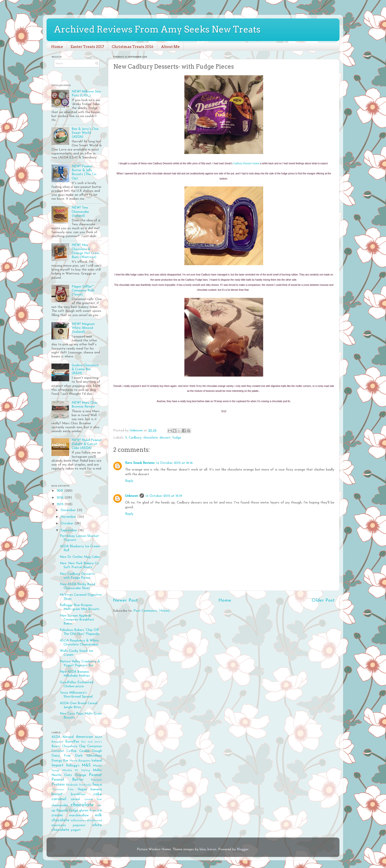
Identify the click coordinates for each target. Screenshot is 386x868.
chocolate (151, 438)
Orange (80, 775)
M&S (86, 765)
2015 (61, 504)
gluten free (87, 811)
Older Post (323, 601)
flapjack (62, 811)
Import (57, 765)
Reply (129, 481)
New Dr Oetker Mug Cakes (80, 557)
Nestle (56, 775)
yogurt (76, 830)
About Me (170, 47)
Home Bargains (80, 761)
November (69, 517)
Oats (68, 775)
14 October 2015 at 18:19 (164, 496)
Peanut (95, 775)
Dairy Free (61, 756)
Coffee (72, 751)
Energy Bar (60, 761)
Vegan (82, 789)
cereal (75, 799)
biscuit (57, 794)
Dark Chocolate (88, 756)
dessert (165, 438)
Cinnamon (95, 746)
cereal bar (93, 799)
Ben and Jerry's (92, 742)
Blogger (243, 849)
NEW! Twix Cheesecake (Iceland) (80, 212)
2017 (60, 491)
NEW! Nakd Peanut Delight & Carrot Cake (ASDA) (87, 444)
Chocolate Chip (74, 746)
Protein (58, 785)
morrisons (59, 825)
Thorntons (58, 790)
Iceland (97, 761)
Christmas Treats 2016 (133, 47)
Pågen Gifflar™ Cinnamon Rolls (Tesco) (83, 291)
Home (57, 47)
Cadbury (135, 438)
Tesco (97, 785)
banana (96, 789)
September (69, 530)
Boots (56, 746)
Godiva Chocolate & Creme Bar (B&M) (85, 369)
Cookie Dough (91, 751)
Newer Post (125, 601)
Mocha (67, 770)
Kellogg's (73, 766)
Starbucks (85, 785)
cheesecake (60, 805)
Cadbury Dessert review (246, 163)
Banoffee (72, 742)
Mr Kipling (82, 770)
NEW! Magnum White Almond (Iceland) (83, 328)
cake (98, 794)
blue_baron (208, 849)
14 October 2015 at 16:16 (174, 463)
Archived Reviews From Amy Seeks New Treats (157, 29)
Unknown (132, 496)
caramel (59, 799)
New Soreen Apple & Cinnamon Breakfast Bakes (77, 620)
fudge (177, 438)
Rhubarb (72, 785)
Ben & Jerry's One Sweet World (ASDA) (85, 133)
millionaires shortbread (86, 821)
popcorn (79, 825)
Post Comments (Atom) (152, 611)
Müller (97, 770)
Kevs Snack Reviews (140, 463)
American (84, 737)
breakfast (78, 794)
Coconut (58, 751)
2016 (61, 498)
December (69, 510)
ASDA (56, 737)
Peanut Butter (68, 780)
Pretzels (96, 780)
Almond (68, 737)
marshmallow (79, 815)
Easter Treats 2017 (87, 47)
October (67, 524)
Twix (71, 790)
